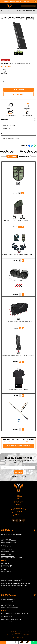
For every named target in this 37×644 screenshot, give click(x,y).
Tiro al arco (19, 500)
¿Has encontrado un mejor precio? (22, 64)
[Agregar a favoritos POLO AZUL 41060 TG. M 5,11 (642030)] (23, 396)
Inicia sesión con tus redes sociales (18, 446)
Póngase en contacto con (19, 513)
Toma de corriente (18, 503)
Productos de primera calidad (19, 510)
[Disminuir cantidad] (14, 82)
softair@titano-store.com (17, 1)
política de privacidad (22, 476)
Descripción (18, 119)
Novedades (12, 156)
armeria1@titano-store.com (12, 607)
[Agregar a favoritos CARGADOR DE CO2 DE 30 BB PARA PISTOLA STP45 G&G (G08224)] (23, 362)
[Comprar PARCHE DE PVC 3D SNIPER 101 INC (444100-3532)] (19, 193)
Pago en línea (18, 511)
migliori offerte (18, 462)
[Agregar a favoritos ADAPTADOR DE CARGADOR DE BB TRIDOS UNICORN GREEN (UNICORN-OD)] (23, 227)
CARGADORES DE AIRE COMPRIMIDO (12, 12)
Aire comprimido (12, 11)
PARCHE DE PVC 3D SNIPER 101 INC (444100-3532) (19, 187)
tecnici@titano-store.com (8, 551)
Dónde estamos (18, 514)
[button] (35, 1)
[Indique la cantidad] (17, 82)
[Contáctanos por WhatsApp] (34, 642)
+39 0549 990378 (8, 604)
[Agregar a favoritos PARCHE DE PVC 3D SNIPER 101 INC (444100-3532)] (22, 193)
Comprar (18, 90)
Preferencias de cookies (25, 632)
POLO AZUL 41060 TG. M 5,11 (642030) (19, 389)
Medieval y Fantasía (19, 501)
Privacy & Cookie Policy (12, 632)
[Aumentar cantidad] (20, 82)
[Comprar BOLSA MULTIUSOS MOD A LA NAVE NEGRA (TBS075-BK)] (20, 328)
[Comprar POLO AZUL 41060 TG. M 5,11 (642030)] (20, 396)
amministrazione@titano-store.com (10, 547)
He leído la (19, 476)
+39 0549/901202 (8, 539)
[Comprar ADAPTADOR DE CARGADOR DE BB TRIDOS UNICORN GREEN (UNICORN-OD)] (20, 227)
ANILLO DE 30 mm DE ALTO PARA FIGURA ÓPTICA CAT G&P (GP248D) (18, 254)
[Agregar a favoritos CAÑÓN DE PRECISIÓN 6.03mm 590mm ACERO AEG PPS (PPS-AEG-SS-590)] (23, 429)
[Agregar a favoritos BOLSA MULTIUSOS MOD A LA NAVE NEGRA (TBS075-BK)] (23, 328)
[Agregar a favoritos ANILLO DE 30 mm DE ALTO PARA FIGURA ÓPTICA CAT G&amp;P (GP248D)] (23, 261)
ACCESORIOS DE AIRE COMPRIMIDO (26, 11)
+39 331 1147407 (11, 606)
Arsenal (18, 498)
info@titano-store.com (10, 542)
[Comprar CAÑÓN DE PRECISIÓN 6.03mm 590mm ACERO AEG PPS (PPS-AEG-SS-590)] (20, 429)
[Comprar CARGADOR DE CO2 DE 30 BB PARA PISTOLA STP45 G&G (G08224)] (20, 362)
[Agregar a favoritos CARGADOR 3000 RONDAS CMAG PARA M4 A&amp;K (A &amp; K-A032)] (23, 294)
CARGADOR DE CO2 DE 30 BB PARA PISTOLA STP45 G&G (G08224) (18, 356)
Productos (4, 11)
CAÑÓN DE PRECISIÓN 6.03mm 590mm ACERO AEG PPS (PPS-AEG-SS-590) (19, 424)
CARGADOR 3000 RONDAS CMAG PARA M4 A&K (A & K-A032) (19, 288)
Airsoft (19, 495)
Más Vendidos (24, 156)
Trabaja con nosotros (18, 516)
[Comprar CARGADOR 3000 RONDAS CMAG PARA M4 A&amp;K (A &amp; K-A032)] (20, 294)
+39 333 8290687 (11, 541)
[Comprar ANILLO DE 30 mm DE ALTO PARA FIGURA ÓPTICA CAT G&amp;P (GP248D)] (20, 261)
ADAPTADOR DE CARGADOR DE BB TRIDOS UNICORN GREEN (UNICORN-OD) (18, 221)
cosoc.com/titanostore (17, 558)
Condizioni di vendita (18, 508)
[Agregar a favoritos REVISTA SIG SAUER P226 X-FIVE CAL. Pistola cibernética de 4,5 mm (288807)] (18, 94)
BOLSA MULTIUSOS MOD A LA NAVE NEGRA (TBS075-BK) (19, 322)
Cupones (19, 504)
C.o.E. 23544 (18, 633)
